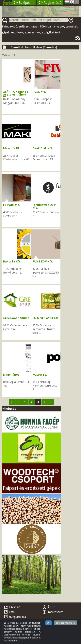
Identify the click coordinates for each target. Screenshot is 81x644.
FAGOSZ (14, 607)
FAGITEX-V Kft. (43, 261)
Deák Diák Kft (42, 148)
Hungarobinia (17, 617)
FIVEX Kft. (39, 92)
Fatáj (12, 612)
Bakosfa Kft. (12, 261)
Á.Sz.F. (51, 607)
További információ (66, 623)
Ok (49, 623)
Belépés (25, 3)
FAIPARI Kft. (11, 205)
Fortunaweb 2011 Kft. (44, 206)
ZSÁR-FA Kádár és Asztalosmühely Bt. (16, 94)
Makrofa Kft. (12, 148)
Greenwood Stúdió (16, 318)
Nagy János (11, 375)
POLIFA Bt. (40, 375)
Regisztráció (52, 3)
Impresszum (55, 612)
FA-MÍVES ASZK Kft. (46, 318)
